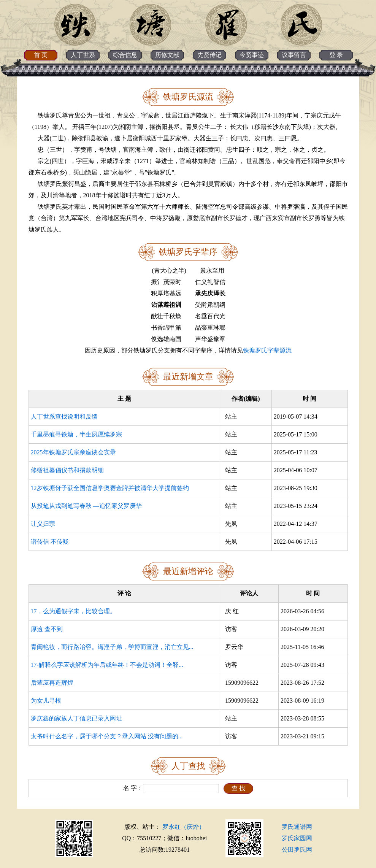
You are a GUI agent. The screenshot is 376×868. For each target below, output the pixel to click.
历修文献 (167, 55)
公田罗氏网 (297, 850)
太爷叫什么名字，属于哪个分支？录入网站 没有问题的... (107, 736)
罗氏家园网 (297, 838)
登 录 (336, 55)
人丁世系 (83, 55)
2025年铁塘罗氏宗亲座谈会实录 (73, 452)
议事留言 (294, 55)
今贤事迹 (252, 55)
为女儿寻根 (46, 701)
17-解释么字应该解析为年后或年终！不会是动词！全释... (107, 665)
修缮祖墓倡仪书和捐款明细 (67, 470)
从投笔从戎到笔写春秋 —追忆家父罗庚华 (86, 506)
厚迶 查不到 (47, 629)
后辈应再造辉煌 (52, 683)
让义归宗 (43, 524)
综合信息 (125, 55)
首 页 (41, 55)
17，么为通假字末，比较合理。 (73, 611)
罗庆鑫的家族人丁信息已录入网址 (76, 718)
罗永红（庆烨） (184, 827)
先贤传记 (209, 55)
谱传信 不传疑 (50, 542)
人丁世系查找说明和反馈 (64, 417)
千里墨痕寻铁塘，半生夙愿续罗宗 (76, 434)
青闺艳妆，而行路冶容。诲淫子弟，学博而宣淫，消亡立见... (112, 647)
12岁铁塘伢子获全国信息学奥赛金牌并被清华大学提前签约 (110, 488)
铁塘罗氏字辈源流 (267, 350)
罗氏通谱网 (297, 827)
